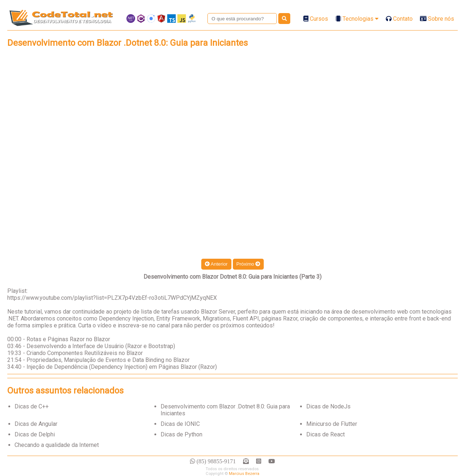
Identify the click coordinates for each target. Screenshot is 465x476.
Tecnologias (357, 19)
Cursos (316, 19)
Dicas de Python (181, 434)
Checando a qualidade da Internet (57, 445)
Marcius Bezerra (244, 474)
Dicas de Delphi (35, 434)
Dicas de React (325, 434)
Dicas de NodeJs (328, 406)
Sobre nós (437, 19)
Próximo (248, 264)
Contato (399, 19)
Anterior (216, 264)
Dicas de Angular (36, 424)
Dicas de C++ (32, 406)
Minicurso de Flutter (332, 424)
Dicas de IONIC (180, 424)
